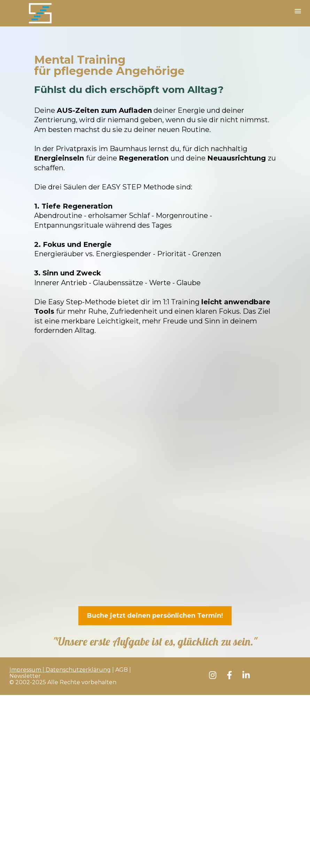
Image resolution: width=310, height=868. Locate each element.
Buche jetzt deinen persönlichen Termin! (155, 616)
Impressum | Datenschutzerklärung (60, 670)
